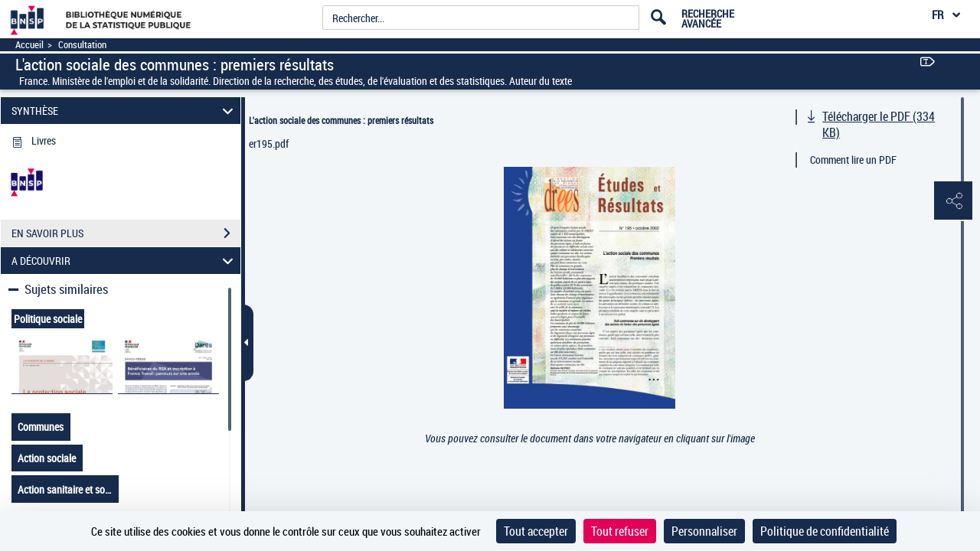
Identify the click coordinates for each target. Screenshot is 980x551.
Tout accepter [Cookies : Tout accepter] (536, 531)
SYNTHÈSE (125, 111)
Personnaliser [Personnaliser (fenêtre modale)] (704, 531)
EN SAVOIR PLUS (126, 233)
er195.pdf (269, 143)
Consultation (82, 45)
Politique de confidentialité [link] (825, 531)
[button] (953, 201)
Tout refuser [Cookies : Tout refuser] (620, 531)
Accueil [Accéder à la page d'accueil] (29, 45)
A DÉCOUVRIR (125, 261)
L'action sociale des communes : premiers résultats (341, 120)
